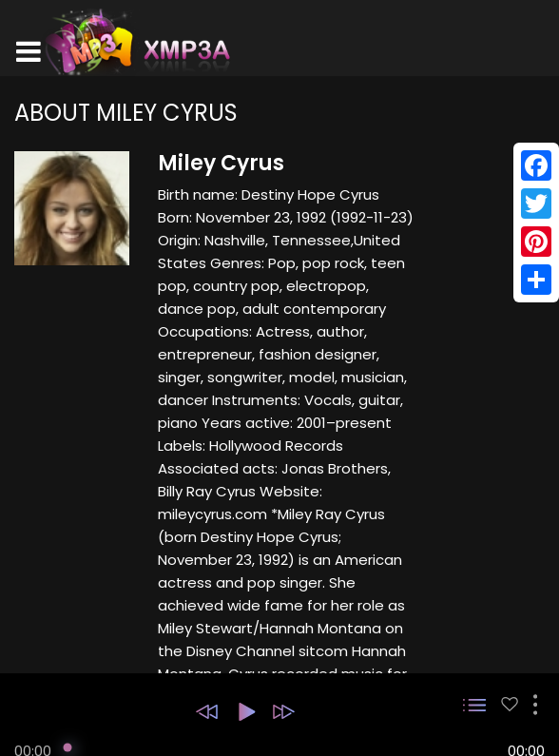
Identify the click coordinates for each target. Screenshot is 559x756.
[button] (207, 712)
